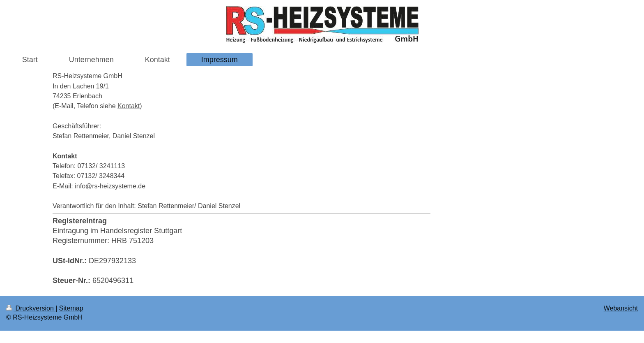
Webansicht (621, 308)
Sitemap (71, 308)
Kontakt (129, 106)
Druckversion (31, 308)
